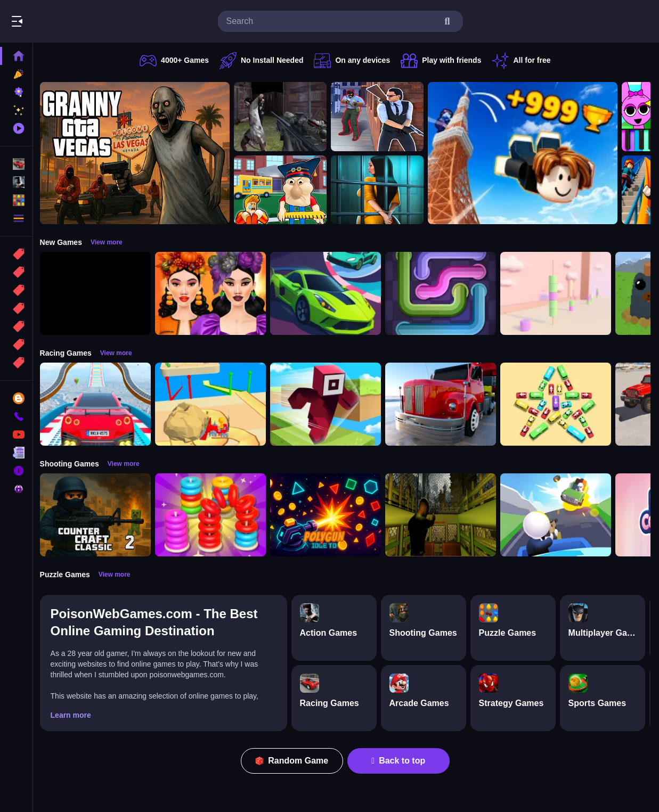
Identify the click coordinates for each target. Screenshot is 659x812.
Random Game (293, 761)
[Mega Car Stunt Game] (98, 404)
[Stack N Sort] (213, 515)
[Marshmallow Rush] (558, 293)
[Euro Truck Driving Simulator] (443, 404)
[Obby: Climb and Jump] (525, 153)
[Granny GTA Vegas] (137, 153)
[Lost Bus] (443, 515)
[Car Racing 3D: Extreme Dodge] (328, 293)
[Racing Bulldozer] (213, 404)
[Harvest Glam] (213, 293)
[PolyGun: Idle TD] (328, 515)
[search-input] (332, 21)
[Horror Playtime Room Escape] (380, 190)
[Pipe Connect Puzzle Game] (443, 293)
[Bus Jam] (558, 404)
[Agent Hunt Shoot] (380, 117)
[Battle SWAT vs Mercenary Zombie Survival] (283, 117)
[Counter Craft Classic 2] (98, 515)
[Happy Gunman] (558, 515)
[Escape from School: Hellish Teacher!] (283, 190)
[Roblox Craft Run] (328, 404)
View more (109, 242)
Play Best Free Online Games (68, 21)
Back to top (400, 761)
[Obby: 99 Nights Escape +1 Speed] (98, 293)
